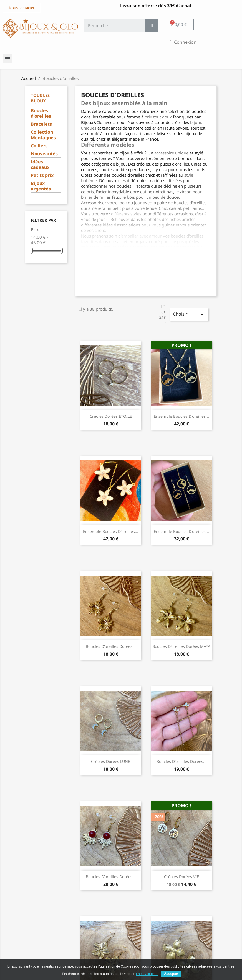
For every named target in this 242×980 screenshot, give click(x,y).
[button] (22, 8)
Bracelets (41, 124)
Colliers (39, 146)
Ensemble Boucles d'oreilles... (181, 416)
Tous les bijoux (40, 98)
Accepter (171, 974)
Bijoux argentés (41, 186)
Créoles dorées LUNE (111, 761)
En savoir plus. (147, 974)
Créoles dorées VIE (181, 877)
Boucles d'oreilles (41, 113)
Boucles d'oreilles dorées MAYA (181, 646)
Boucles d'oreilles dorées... (111, 646)
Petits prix (42, 175)
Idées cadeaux (40, 165)
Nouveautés (44, 154)
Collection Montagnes (43, 135)
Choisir (189, 314)
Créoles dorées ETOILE (111, 416)
